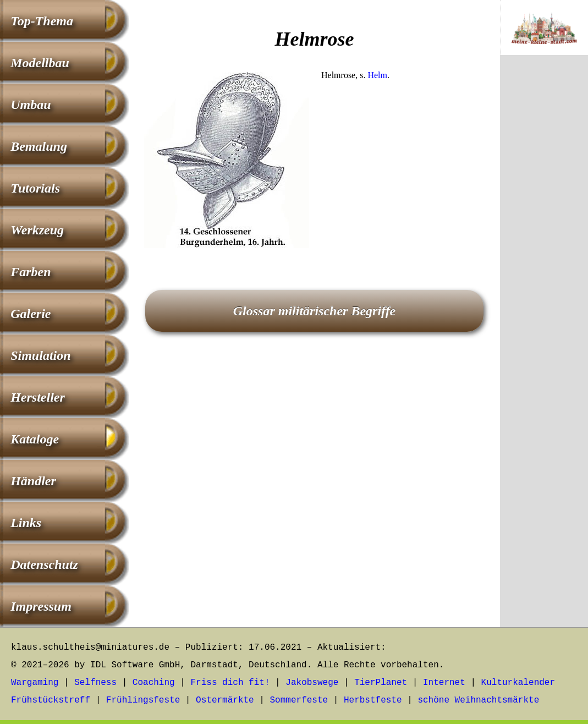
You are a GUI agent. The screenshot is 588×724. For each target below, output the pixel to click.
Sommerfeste (299, 700)
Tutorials (35, 188)
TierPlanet (381, 683)
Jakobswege (312, 683)
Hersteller (38, 397)
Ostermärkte (225, 700)
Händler (33, 481)
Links (26, 523)
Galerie (31, 314)
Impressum (41, 606)
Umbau (31, 105)
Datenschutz (44, 564)
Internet (444, 683)
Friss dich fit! (230, 683)
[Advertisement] (314, 337)
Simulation (40, 355)
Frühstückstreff (51, 700)
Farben (31, 272)
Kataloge (35, 439)
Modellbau (40, 63)
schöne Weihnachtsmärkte (478, 700)
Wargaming (35, 683)
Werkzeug (37, 230)
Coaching (154, 683)
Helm (377, 75)
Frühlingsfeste (143, 700)
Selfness (95, 683)
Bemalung (39, 146)
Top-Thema (42, 21)
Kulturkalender (518, 683)
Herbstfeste (373, 700)
